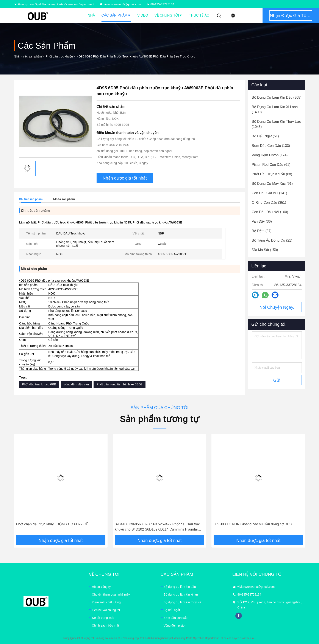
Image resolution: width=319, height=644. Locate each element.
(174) (270, 155)
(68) (272, 174)
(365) (277, 97)
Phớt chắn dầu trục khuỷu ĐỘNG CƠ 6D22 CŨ (52, 524)
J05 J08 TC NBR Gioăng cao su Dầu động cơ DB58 (253, 524)
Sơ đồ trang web (103, 618)
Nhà (91, 15)
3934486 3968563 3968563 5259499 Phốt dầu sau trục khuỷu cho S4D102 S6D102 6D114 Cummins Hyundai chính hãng (157, 527)
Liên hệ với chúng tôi (106, 610)
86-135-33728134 (160, 4)
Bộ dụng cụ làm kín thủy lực (183, 602)
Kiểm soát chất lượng (106, 602)
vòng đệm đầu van (76, 384)
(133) (271, 146)
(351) (269, 203)
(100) (270, 212)
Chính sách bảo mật (105, 625)
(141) (269, 193)
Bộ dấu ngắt (172, 610)
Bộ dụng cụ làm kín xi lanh (182, 594)
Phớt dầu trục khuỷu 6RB (39, 384)
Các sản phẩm (116, 15)
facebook (239, 616)
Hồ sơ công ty (101, 587)
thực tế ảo (199, 15)
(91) (272, 184)
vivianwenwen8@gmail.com (120, 4)
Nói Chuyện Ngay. (277, 307)
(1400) (275, 109)
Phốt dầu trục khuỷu (59, 56)
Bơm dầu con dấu (176, 618)
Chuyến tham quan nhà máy (111, 594)
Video (143, 15)
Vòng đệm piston (175, 625)
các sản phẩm (33, 56)
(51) (265, 136)
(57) (262, 231)
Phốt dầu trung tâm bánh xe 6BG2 (120, 384)
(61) (271, 165)
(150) (265, 250)
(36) (262, 221)
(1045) (276, 124)
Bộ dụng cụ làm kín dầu (180, 587)
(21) (272, 240)
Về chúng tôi (169, 15)
